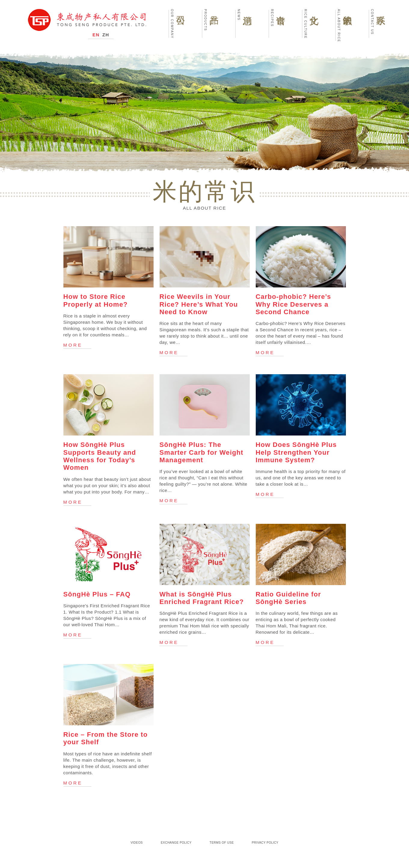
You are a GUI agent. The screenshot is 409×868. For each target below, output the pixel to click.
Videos (137, 843)
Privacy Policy (265, 843)
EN (96, 35)
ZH (106, 35)
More (73, 345)
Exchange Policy (176, 843)
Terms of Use (221, 843)
